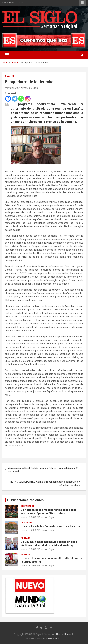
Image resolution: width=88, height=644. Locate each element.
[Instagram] (28, 99)
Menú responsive (82, 3)
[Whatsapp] (21, 99)
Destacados (28, 506)
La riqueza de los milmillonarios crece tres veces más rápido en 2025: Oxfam (49, 511)
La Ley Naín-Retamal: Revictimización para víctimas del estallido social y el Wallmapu (49, 543)
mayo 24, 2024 (13, 88)
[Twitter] (15, 99)
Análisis (10, 76)
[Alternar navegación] (7, 55)
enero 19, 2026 (29, 517)
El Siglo (37, 634)
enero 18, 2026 (29, 549)
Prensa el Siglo (30, 88)
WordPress (54, 639)
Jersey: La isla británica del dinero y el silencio (51, 526)
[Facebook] (8, 99)
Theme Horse (63, 634)
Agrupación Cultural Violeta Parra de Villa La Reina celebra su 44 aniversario (43, 470)
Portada (26, 538)
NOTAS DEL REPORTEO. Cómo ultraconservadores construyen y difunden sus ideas (45, 484)
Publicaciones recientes (25, 500)
